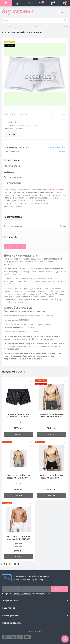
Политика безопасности (22, 594)
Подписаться (60, 589)
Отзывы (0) (9, 172)
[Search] (65, 20)
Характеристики (12, 166)
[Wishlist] (56, 114)
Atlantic (14, 122)
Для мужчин (15, 27)
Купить (18, 434)
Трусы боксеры (42, 27)
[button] (29, 3)
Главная (5, 27)
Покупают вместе (12, 183)
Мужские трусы (28, 27)
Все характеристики (57, 147)
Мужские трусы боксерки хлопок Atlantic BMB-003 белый (18, 539)
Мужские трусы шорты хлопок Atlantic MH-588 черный (18, 417)
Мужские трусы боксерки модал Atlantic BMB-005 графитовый (52, 417)
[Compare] (64, 114)
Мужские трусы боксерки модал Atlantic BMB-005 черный (52, 478)
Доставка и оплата (13, 177)
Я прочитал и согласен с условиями (27, 594)
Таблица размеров (10, 564)
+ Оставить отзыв (15, 246)
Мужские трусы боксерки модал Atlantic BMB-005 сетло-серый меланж (18, 478)
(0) (26, 114)
